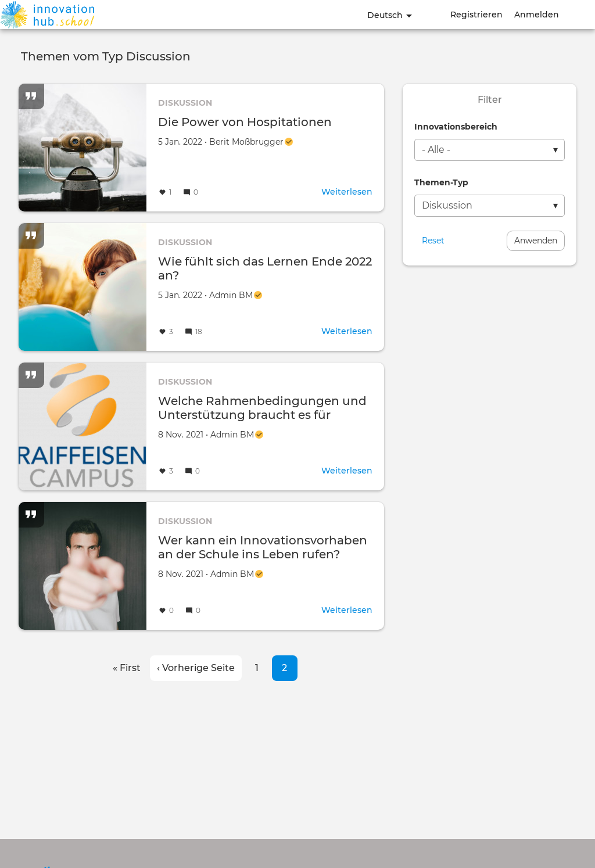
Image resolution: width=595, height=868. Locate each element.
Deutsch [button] (390, 15)
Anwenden (536, 241)
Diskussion (185, 103)
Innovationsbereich (456, 127)
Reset (433, 241)
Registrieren (476, 15)
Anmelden (537, 15)
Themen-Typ (441, 182)
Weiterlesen (347, 192)
